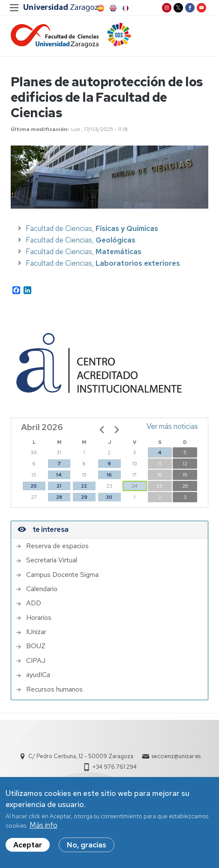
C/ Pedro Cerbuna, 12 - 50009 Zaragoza (81, 756)
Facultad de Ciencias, (92, 228)
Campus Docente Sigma (62, 575)
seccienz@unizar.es (176, 756)
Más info (43, 829)
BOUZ (36, 646)
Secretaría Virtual (52, 560)
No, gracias (87, 848)
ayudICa (38, 675)
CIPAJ (36, 661)
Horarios (39, 618)
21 (59, 486)
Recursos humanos (54, 689)
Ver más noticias (172, 426)
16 (109, 475)
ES (100, 8)
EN (112, 8)
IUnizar (36, 632)
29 (84, 497)
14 (59, 475)
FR (125, 8)
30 (109, 497)
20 (34, 486)
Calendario (42, 589)
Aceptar (28, 848)
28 (59, 497)
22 (84, 486)
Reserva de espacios (57, 546)
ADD (34, 603)
